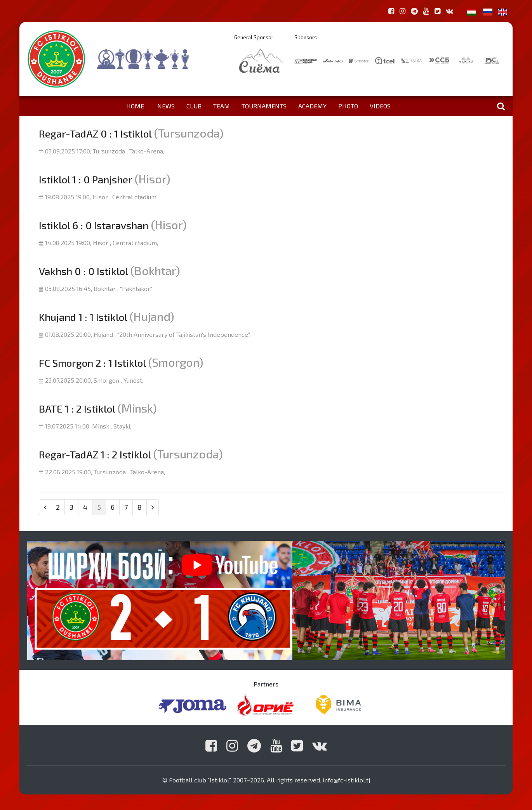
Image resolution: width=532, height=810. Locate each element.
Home (135, 106)
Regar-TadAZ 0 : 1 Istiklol (95, 133)
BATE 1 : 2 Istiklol (77, 408)
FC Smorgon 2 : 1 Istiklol (92, 363)
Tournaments (264, 106)
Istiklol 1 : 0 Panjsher (85, 179)
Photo (348, 106)
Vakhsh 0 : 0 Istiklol (83, 271)
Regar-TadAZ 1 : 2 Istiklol (95, 454)
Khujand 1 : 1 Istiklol (83, 317)
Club (194, 106)
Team (222, 106)
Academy (312, 106)
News (166, 106)
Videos (380, 106)
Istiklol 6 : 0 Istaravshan (94, 225)
